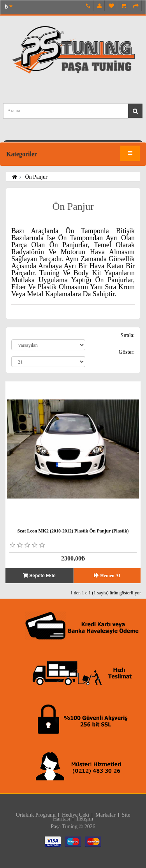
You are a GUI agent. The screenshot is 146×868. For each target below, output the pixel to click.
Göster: (127, 352)
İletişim (85, 819)
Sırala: (128, 336)
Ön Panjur (36, 177)
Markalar (105, 815)
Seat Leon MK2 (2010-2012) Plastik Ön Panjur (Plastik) (73, 531)
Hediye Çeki (76, 815)
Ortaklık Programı (36, 815)
